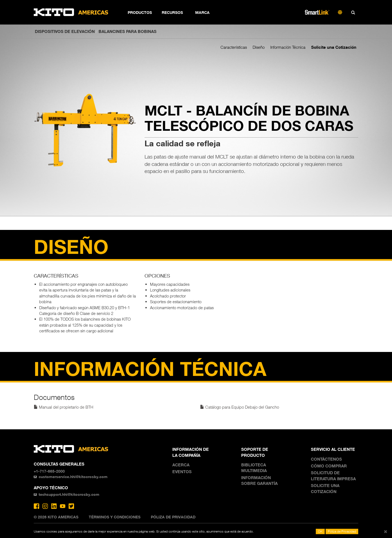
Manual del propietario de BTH (64, 407)
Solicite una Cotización (334, 47)
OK (320, 531)
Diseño (259, 47)
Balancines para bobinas (128, 31)
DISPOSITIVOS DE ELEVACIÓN (65, 31)
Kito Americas (71, 12)
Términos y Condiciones (115, 517)
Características (234, 47)
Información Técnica (288, 47)
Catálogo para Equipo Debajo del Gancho (240, 407)
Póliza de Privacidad (173, 517)
